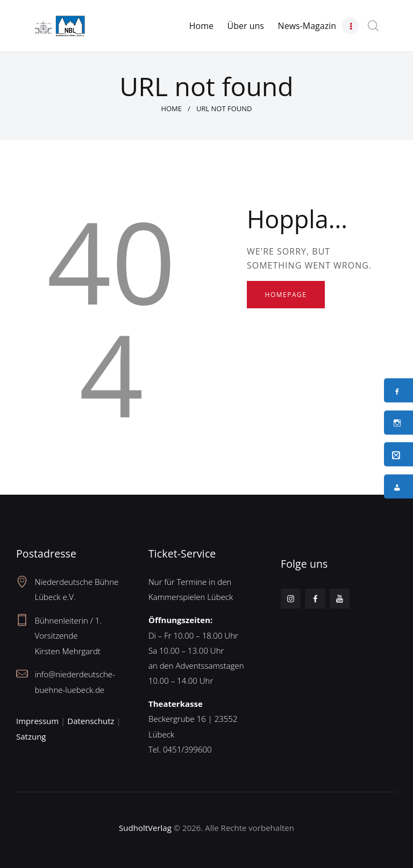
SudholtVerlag (145, 828)
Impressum (37, 721)
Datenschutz (91, 721)
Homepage (286, 295)
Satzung (31, 736)
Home (171, 108)
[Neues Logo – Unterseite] (60, 22)
